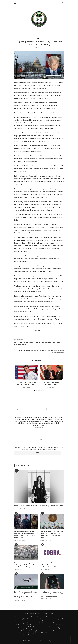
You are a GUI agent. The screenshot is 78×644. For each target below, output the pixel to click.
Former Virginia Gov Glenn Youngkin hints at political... (27, 383)
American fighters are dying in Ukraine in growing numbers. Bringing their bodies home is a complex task (25, 535)
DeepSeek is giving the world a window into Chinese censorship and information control (52, 594)
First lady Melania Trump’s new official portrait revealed (39, 506)
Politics (39, 39)
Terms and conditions (32, 613)
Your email (39, 442)
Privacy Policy (48, 613)
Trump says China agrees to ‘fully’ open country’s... (51, 383)
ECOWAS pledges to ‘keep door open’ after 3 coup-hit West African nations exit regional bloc (52, 535)
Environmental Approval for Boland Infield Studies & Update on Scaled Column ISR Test (52, 565)
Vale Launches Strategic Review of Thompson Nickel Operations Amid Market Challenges (26, 565)
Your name (39, 430)
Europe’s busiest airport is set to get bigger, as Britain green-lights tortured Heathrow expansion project (25, 595)
